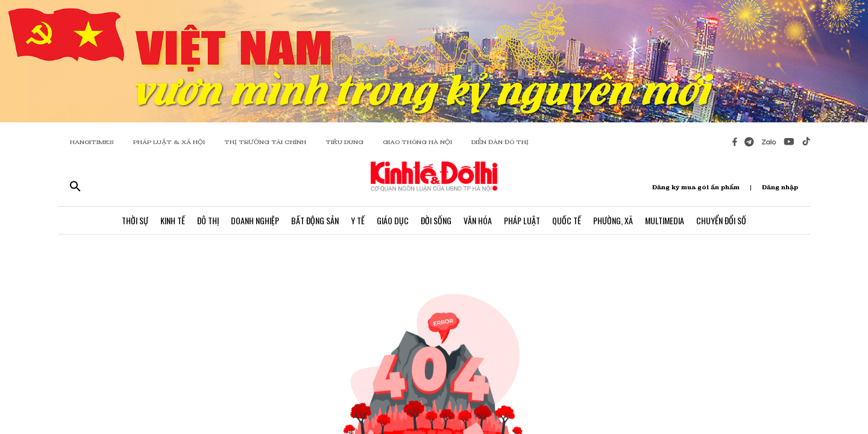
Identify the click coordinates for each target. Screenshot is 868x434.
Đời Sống (436, 220)
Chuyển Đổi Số (721, 220)
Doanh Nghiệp (255, 220)
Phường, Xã (613, 220)
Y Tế (358, 220)
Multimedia (665, 220)
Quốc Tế (567, 220)
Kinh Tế (173, 220)
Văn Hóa (478, 220)
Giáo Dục (393, 220)
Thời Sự (135, 220)
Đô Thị (208, 220)
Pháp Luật (522, 220)
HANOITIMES (92, 142)
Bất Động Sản (315, 220)
